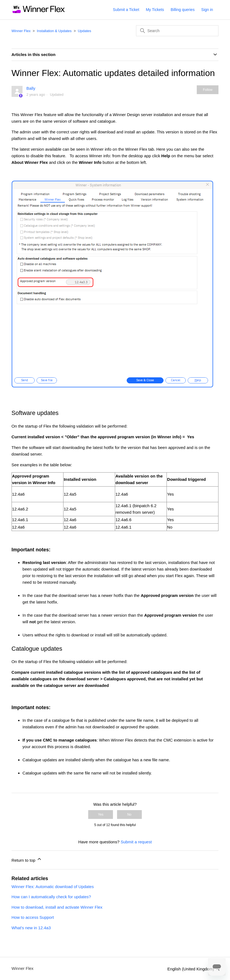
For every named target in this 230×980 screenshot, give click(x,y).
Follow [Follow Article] (208, 90)
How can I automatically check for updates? (51, 897)
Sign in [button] (207, 10)
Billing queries (183, 10)
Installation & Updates (54, 31)
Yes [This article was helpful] (101, 815)
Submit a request (136, 842)
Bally (31, 88)
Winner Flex (21, 31)
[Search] (177, 31)
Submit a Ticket (126, 10)
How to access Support (33, 917)
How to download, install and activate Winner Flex (57, 907)
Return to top (27, 859)
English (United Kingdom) (193, 969)
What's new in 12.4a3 (31, 928)
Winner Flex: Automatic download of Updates (53, 887)
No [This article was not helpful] (129, 815)
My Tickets (155, 10)
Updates (84, 31)
